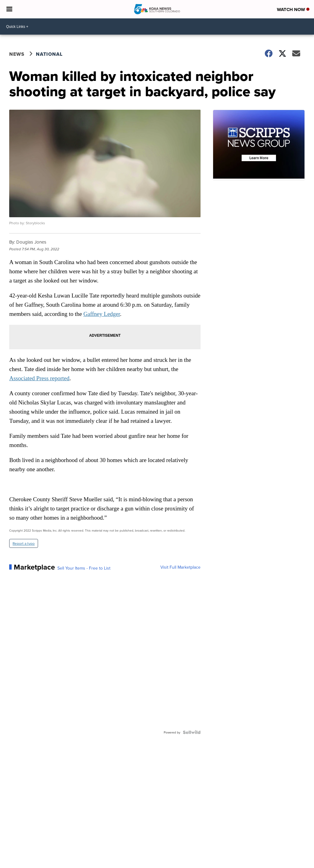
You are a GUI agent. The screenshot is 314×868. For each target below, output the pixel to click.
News (17, 54)
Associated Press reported (39, 378)
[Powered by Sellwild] (192, 732)
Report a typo (24, 543)
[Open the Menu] (9, 9)
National (49, 54)
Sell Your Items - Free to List (84, 568)
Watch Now (293, 9)
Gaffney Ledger (102, 314)
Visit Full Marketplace (180, 567)
